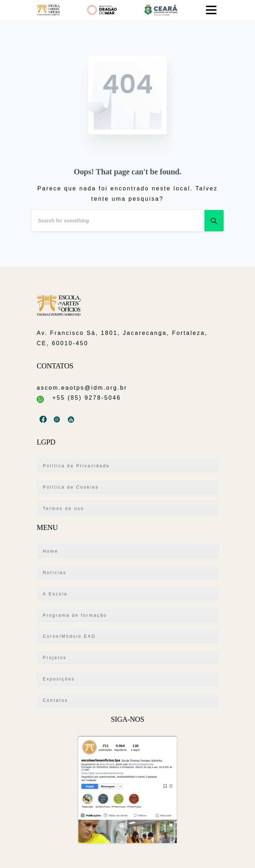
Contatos (55, 700)
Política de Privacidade (76, 466)
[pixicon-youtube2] (71, 420)
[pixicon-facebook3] (44, 420)
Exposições (59, 679)
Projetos (55, 658)
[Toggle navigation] (211, 10)
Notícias (54, 573)
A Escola (55, 594)
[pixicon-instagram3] (58, 420)
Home (51, 551)
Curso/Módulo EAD (69, 636)
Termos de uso (63, 509)
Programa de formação (75, 615)
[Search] (118, 221)
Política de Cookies (71, 487)
